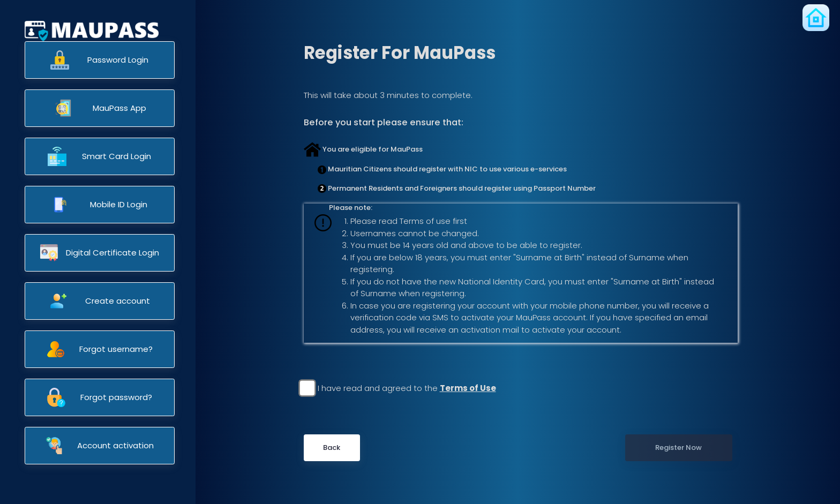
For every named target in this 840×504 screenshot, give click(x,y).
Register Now (678, 447)
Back (332, 447)
